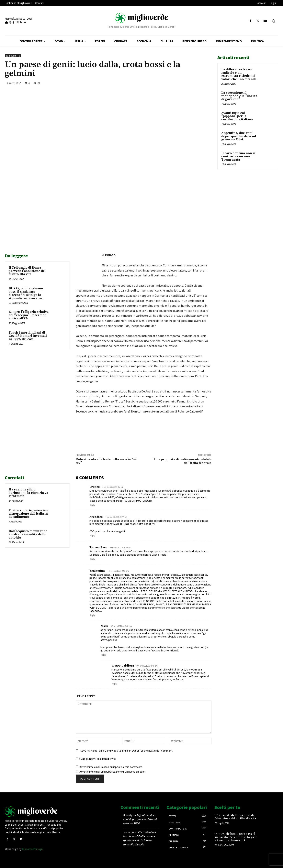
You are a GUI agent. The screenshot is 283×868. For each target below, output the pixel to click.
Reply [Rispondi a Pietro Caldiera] (114, 684)
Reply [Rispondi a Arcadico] (92, 536)
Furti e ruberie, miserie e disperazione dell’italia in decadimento (28, 514)
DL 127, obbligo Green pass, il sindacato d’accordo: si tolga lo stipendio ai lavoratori (26, 293)
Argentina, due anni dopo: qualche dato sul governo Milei (239, 136)
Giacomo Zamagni (33, 849)
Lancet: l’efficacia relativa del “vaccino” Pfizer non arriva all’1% (29, 315)
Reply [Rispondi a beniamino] (92, 615)
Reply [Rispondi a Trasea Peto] (92, 559)
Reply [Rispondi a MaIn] (103, 655)
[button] (274, 21)
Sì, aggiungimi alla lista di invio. (96, 759)
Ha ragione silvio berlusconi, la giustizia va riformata (28, 493)
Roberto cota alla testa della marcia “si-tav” (106, 461)
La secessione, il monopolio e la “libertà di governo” (239, 96)
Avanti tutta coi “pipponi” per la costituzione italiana (237, 116)
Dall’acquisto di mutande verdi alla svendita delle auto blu (28, 534)
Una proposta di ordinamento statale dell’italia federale (183, 461)
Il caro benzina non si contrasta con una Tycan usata (238, 156)
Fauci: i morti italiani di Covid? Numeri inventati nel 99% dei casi (28, 336)
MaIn (104, 626)
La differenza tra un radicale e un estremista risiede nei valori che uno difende (239, 74)
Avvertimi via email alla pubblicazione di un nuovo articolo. (112, 772)
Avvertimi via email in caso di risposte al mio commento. (111, 767)
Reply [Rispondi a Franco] (92, 505)
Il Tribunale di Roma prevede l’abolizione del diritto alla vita (27, 271)
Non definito (13, 56)
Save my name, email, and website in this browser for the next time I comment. (127, 751)
